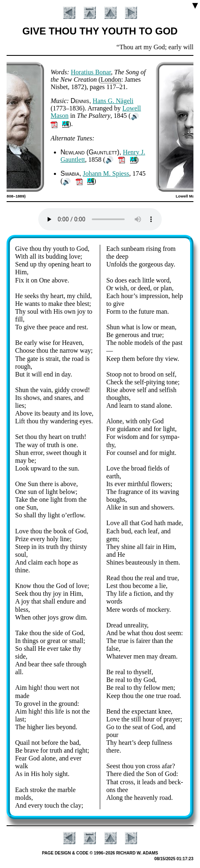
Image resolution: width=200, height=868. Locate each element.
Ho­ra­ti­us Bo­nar (91, 72)
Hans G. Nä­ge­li (113, 101)
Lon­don (111, 79)
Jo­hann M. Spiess (106, 173)
